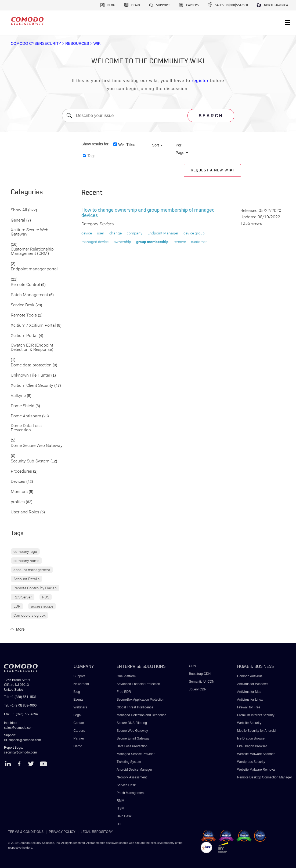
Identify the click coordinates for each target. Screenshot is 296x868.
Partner (79, 738)
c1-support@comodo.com (23, 740)
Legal (77, 715)
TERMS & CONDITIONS (26, 832)
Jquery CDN (198, 689)
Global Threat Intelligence (135, 707)
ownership (122, 242)
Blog (77, 692)
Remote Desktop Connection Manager (265, 777)
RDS (46, 597)
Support (79, 676)
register (200, 81)
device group (194, 233)
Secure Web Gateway (132, 731)
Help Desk (124, 816)
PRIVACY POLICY (62, 832)
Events (79, 700)
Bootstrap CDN (200, 674)
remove (180, 242)
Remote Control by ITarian (35, 588)
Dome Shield (23, 406)
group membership (152, 242)
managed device (95, 242)
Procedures (21, 471)
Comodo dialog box (30, 615)
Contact (79, 723)
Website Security (249, 723)
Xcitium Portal (24, 336)
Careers (79, 731)
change (115, 233)
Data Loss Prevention (132, 746)
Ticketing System (129, 762)
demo (136, 5)
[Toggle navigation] (288, 23)
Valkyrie (18, 396)
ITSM (120, 808)
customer (199, 242)
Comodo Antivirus (250, 676)
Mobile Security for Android (256, 731)
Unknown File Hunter (30, 375)
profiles (18, 502)
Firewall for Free (249, 707)
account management (32, 570)
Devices (18, 482)
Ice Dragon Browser (251, 738)
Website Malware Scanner (256, 754)
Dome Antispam (26, 416)
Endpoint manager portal (34, 269)
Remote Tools (24, 315)
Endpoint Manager (163, 233)
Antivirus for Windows (253, 684)
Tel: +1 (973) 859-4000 (20, 705)
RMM (120, 801)
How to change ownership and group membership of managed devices (148, 213)
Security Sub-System (30, 461)
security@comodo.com (20, 752)
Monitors (19, 492)
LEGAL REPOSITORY (97, 832)
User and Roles (25, 512)
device (87, 233)
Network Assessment (132, 777)
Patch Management (29, 295)
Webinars (80, 707)
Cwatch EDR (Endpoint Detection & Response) (32, 347)
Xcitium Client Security (32, 386)
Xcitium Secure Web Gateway (30, 232)
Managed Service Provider (136, 754)
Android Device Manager (134, 770)
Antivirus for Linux (250, 700)
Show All (19, 210)
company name (26, 561)
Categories (27, 192)
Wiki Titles (127, 145)
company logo (25, 551)
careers (192, 5)
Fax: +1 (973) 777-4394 (21, 714)
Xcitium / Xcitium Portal (33, 325)
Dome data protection (31, 365)
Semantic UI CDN (202, 682)
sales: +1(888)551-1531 (231, 5)
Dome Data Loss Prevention (26, 428)
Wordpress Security (251, 762)
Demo (78, 746)
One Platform (126, 676)
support (163, 5)
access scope (42, 606)
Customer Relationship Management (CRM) (32, 251)
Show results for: (95, 144)
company (135, 233)
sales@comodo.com (19, 728)
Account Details (26, 579)
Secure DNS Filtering (132, 723)
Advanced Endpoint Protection (138, 684)
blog (111, 5)
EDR (17, 606)
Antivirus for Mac (249, 692)
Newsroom (81, 684)
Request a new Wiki (212, 170)
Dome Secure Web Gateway (37, 446)
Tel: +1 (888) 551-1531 (20, 697)
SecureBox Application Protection (140, 700)
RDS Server (23, 597)
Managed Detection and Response (141, 715)
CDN (193, 666)
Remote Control (25, 285)
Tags (92, 156)
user (101, 233)
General (18, 220)
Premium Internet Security (256, 715)
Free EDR (124, 692)
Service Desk (23, 305)
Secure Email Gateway (133, 738)
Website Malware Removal (256, 770)
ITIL (119, 824)
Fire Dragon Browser (252, 746)
